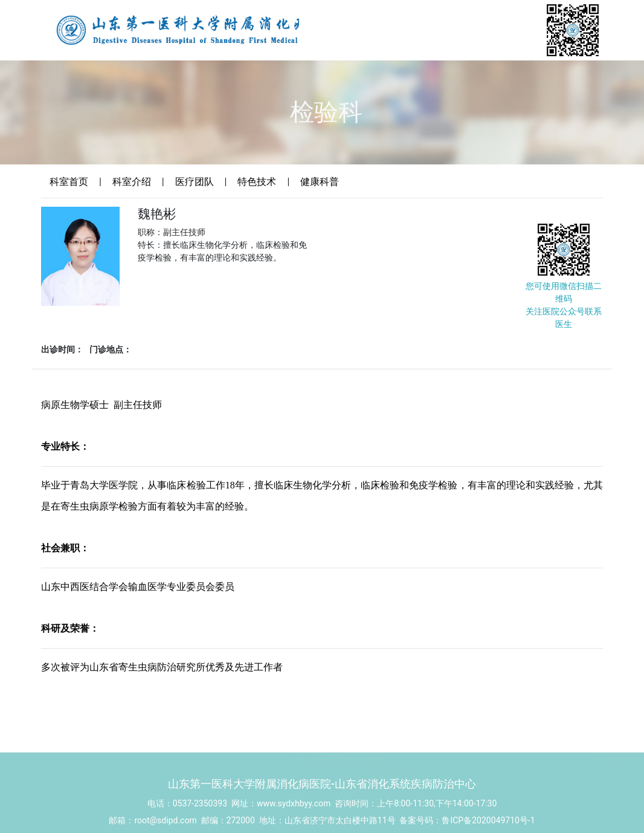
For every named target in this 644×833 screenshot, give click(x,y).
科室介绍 (132, 182)
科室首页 (69, 182)
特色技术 (257, 182)
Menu (633, 94)
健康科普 (320, 182)
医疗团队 (195, 182)
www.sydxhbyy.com (294, 823)
